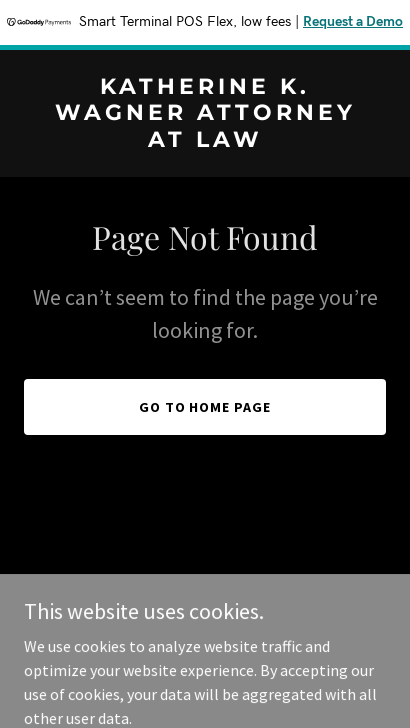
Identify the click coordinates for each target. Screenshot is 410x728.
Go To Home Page (205, 407)
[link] (205, 141)
